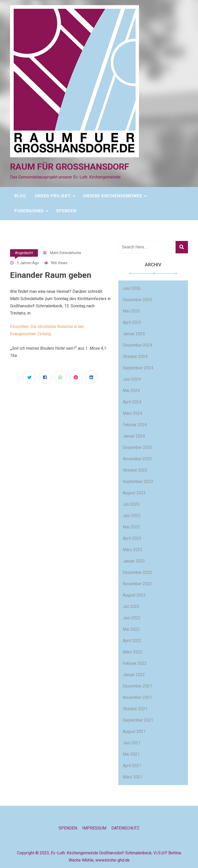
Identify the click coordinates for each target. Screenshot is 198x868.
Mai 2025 (131, 311)
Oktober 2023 (135, 470)
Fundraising (29, 211)
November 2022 (137, 584)
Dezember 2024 (137, 345)
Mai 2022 (131, 629)
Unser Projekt (53, 196)
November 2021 (137, 697)
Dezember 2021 (137, 686)
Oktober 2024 (135, 357)
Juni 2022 (132, 618)
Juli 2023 (131, 504)
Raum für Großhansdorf (70, 167)
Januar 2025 (134, 334)
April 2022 (132, 641)
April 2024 (132, 402)
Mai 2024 (131, 391)
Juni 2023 (132, 516)
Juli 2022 (131, 607)
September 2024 (138, 368)
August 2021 (134, 732)
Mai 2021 (131, 754)
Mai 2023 (131, 527)
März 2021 (133, 777)
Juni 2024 (132, 379)
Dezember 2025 (137, 300)
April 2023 (132, 538)
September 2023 (138, 482)
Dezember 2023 (137, 447)
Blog (20, 196)
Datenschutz (125, 828)
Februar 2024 (135, 425)
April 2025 (132, 322)
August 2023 (134, 493)
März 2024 (133, 413)
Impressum (94, 828)
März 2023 (133, 550)
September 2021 (138, 720)
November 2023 (137, 459)
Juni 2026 (132, 288)
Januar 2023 (134, 561)
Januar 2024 (134, 436)
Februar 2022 (135, 663)
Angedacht (24, 253)
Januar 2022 (134, 675)
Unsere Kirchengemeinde (113, 196)
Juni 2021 (132, 743)
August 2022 (134, 595)
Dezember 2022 (137, 572)
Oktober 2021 (135, 709)
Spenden (66, 211)
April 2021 (132, 766)
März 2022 (133, 652)
